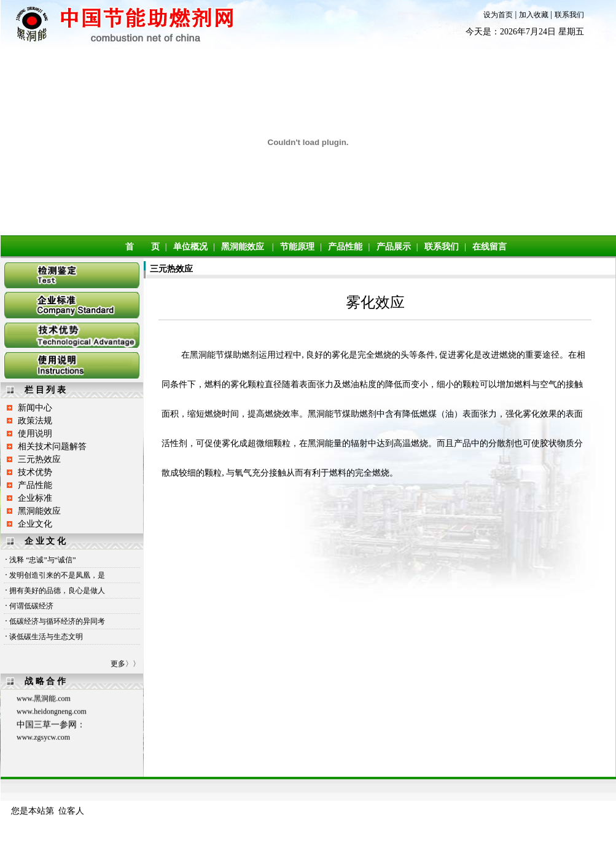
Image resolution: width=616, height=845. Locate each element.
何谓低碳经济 (31, 606)
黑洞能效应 (243, 247)
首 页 (142, 247)
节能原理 (297, 247)
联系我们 (569, 15)
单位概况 (190, 247)
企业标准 (35, 498)
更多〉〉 (125, 664)
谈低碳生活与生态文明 (46, 637)
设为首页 (498, 15)
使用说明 (35, 434)
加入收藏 (534, 15)
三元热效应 (39, 459)
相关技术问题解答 (52, 446)
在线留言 (489, 247)
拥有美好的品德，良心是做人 (57, 591)
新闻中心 (35, 408)
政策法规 (35, 421)
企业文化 (35, 524)
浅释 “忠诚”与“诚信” (42, 560)
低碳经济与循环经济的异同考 (57, 621)
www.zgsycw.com (43, 739)
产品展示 (394, 247)
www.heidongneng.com (52, 713)
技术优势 (35, 472)
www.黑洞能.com (44, 700)
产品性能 (345, 247)
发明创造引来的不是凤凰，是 (57, 575)
